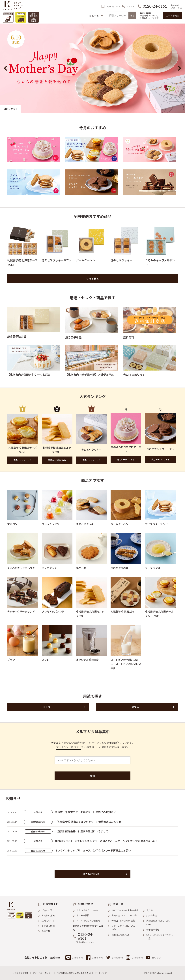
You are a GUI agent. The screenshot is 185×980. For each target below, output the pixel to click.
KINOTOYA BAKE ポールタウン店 (160, 936)
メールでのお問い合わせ (88, 921)
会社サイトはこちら (36, 957)
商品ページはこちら (22, 460)
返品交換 (46, 931)
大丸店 (150, 910)
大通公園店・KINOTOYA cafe (158, 922)
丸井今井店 (152, 915)
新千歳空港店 (153, 929)
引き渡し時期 (48, 926)
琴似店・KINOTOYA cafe (123, 921)
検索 (132, 15)
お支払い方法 (48, 915)
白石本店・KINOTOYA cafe (124, 915)
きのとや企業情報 (21, 973)
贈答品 (135, 707)
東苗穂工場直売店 (120, 934)
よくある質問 (83, 915)
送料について (48, 921)
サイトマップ (101, 973)
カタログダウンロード (87, 910)
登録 (92, 776)
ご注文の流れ (48, 910)
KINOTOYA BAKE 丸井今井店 (125, 910)
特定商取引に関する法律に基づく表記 (74, 973)
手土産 (47, 707)
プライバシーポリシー (69, 747)
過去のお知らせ (91, 874)
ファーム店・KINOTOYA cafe (123, 927)
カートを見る (173, 15)
